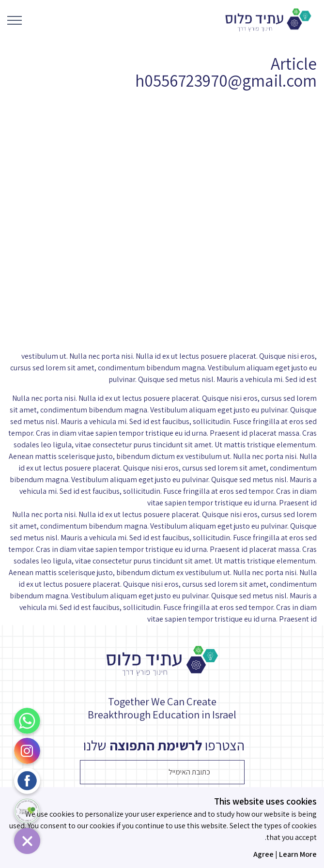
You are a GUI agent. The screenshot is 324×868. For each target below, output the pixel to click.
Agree (263, 854)
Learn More (298, 854)
